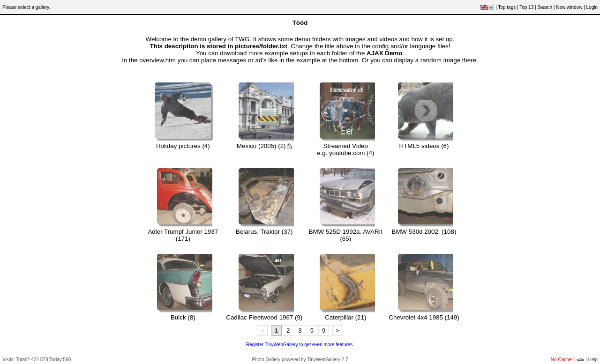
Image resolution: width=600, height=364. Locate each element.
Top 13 (526, 7)
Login (592, 7)
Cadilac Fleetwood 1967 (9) (264, 317)
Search (545, 7)
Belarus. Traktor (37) (264, 232)
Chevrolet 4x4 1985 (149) (424, 317)
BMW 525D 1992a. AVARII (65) (346, 235)
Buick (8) (183, 317)
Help (593, 360)
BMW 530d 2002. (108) (424, 232)
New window (569, 7)
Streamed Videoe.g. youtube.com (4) (345, 149)
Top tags (507, 7)
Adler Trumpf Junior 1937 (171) (183, 235)
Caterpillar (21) (345, 317)
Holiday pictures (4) (183, 146)
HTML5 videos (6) (424, 146)
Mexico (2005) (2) (264, 146)
